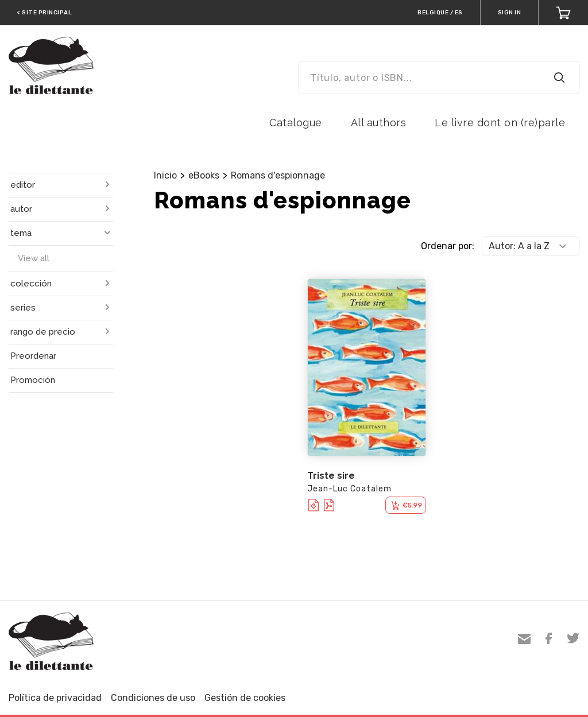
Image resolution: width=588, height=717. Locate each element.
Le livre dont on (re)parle (500, 123)
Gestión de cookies (245, 698)
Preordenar (33, 356)
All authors (379, 123)
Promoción (33, 380)
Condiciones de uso (153, 698)
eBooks (204, 175)
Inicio (165, 175)
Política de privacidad (55, 698)
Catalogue (296, 123)
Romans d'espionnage (278, 175)
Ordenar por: (448, 246)
